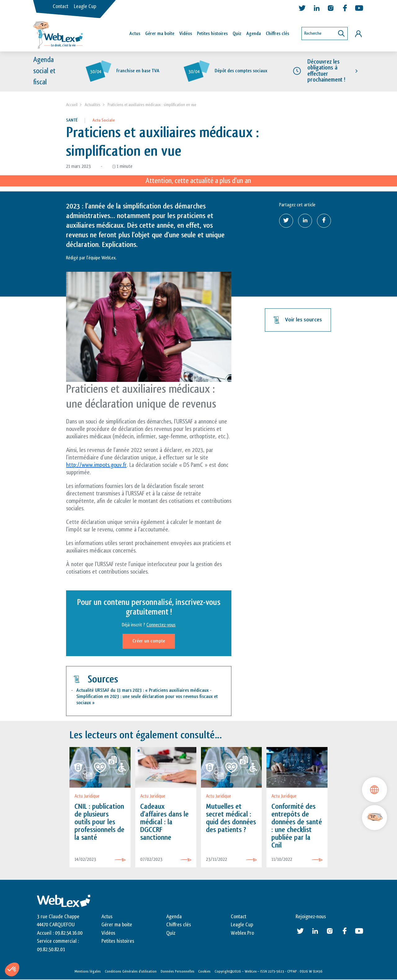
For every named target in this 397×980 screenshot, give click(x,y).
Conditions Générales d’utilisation (131, 971)
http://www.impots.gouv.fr (96, 465)
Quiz (237, 34)
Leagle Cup (85, 7)
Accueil (72, 105)
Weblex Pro (242, 933)
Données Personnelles (178, 971)
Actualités (93, 105)
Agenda (254, 34)
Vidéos (186, 34)
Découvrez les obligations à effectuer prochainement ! (326, 71)
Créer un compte (149, 641)
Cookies (204, 971)
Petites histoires (212, 34)
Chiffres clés (277, 34)
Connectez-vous (161, 625)
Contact (60, 7)
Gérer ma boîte (160, 34)
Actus (135, 34)
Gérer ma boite (117, 925)
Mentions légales (88, 971)
